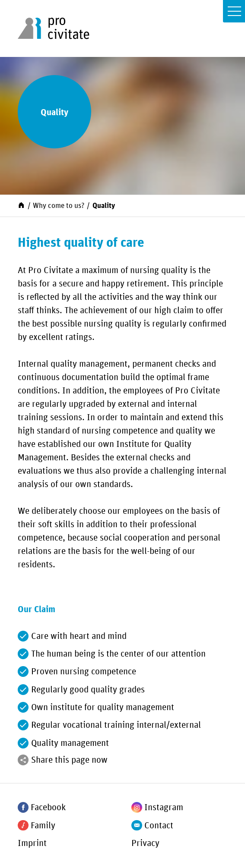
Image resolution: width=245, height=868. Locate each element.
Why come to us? (59, 206)
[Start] (21, 205)
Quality (104, 206)
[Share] (23, 760)
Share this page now (69, 760)
